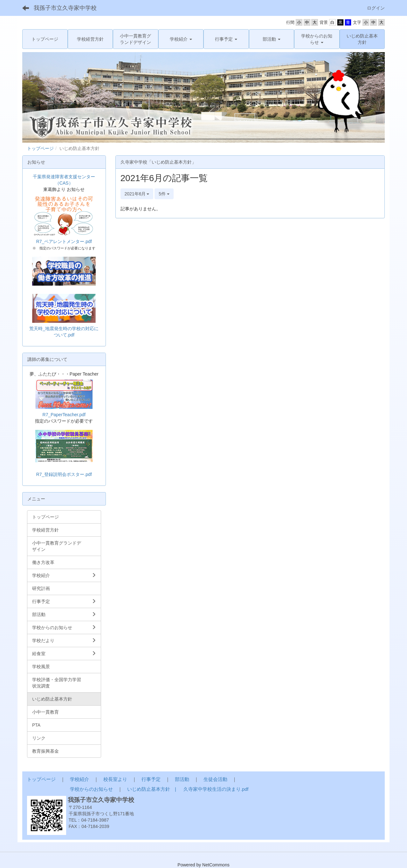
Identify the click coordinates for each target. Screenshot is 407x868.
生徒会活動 (215, 779)
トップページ (40, 148)
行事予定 (151, 779)
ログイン (376, 8)
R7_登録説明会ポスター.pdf (64, 474)
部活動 (182, 779)
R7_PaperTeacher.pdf (64, 415)
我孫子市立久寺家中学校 (65, 8)
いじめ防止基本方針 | (152, 789)
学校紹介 (79, 779)
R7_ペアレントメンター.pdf (64, 241)
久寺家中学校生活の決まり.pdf (216, 789)
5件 (164, 194)
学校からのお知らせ (91, 789)
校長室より (115, 779)
